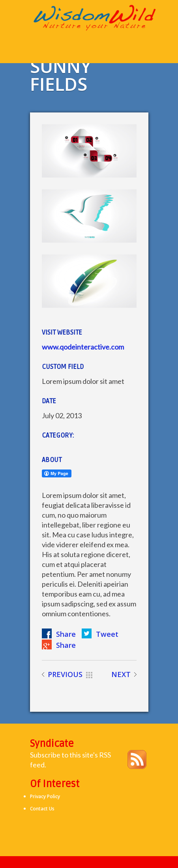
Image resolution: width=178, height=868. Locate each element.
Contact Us (42, 809)
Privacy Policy (45, 796)
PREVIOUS (65, 674)
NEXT (121, 674)
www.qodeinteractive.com (83, 347)
